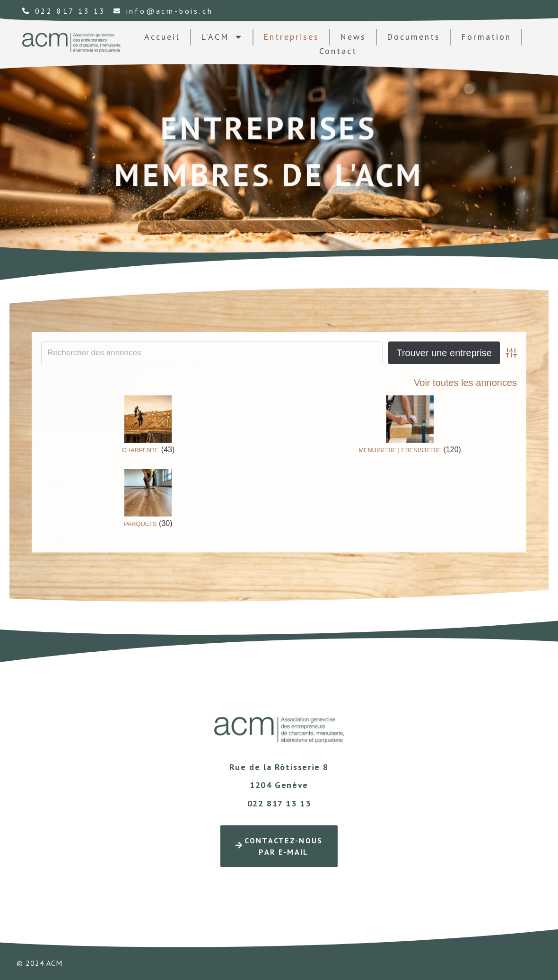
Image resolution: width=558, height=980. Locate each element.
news (353, 37)
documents (414, 37)
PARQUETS (140, 524)
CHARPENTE (140, 450)
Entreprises (291, 37)
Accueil (162, 37)
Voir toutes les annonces (465, 383)
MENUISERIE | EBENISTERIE (400, 450)
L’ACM (222, 37)
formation (486, 37)
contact (338, 51)
